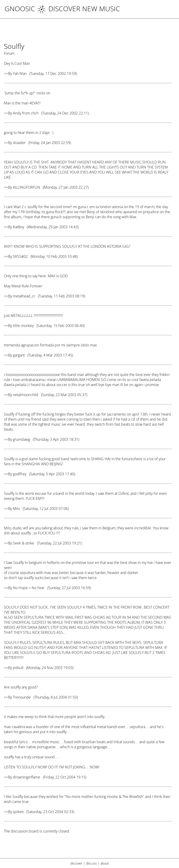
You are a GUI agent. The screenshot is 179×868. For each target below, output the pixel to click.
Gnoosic (20, 9)
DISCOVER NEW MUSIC (78, 9)
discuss (91, 863)
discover (76, 863)
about (105, 863)
